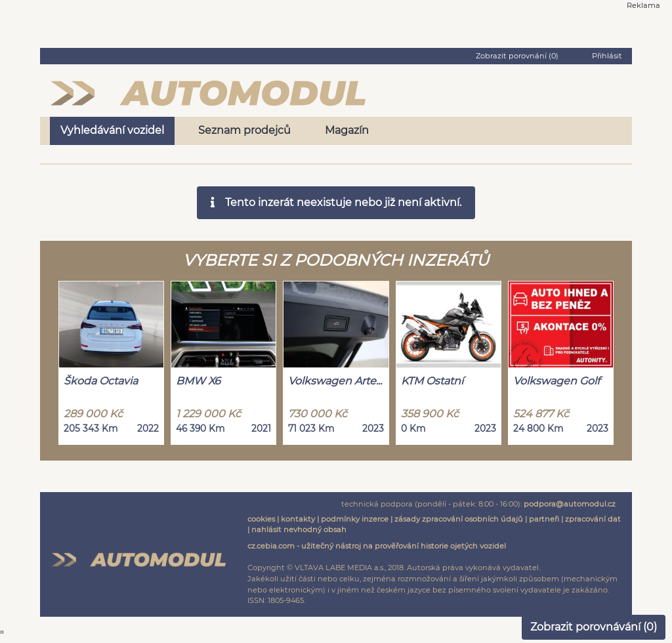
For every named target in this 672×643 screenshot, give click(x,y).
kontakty (298, 519)
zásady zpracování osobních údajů (459, 519)
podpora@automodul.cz (570, 504)
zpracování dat (593, 519)
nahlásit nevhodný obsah (299, 529)
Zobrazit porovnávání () (594, 627)
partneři (544, 519)
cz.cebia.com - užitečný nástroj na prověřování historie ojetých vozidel (377, 546)
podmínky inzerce (355, 519)
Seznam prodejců (244, 130)
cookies (261, 519)
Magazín (347, 130)
